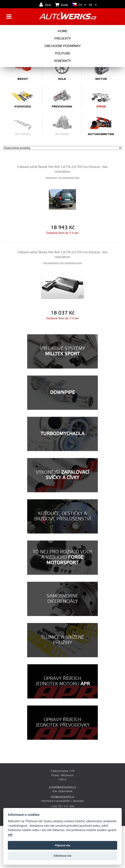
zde (10, 835)
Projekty (63, 39)
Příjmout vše (62, 845)
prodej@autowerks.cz (62, 787)
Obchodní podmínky (63, 46)
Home (63, 31)
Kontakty (63, 61)
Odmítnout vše (63, 856)
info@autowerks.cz (62, 797)
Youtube (63, 53)
